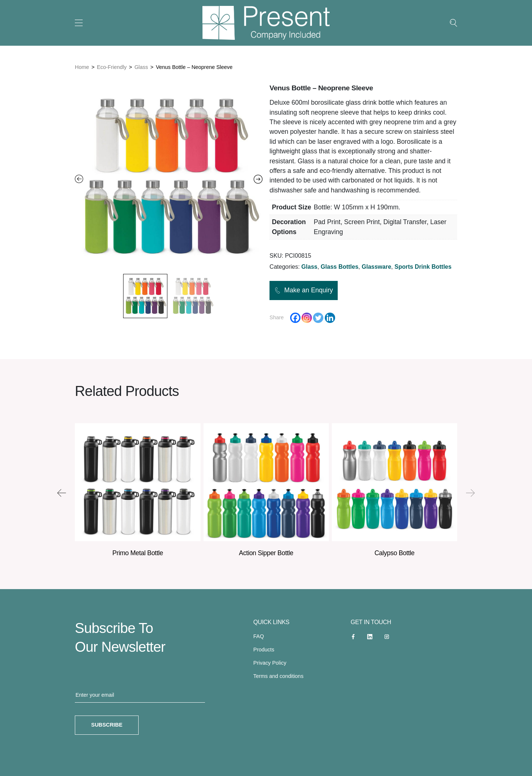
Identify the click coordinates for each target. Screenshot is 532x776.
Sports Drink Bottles (423, 267)
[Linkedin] (330, 318)
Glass (141, 67)
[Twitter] (318, 318)
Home (82, 67)
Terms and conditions (278, 676)
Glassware (376, 267)
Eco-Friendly (112, 67)
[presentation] (62, 493)
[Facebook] (295, 318)
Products (264, 650)
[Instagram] (307, 318)
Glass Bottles (340, 267)
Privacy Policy (270, 663)
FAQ (259, 636)
